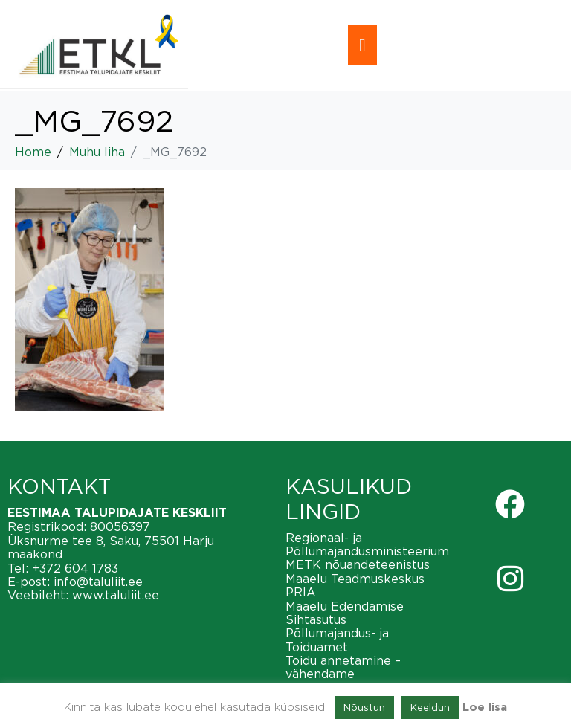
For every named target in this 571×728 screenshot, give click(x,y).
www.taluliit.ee (116, 595)
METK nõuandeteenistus (358, 564)
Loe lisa (485, 708)
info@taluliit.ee (98, 582)
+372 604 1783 (75, 568)
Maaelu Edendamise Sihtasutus (345, 613)
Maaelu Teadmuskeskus (355, 579)
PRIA (301, 592)
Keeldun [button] (430, 707)
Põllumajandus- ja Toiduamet (337, 640)
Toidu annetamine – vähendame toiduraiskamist (343, 674)
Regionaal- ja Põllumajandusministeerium (367, 544)
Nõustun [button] (364, 707)
